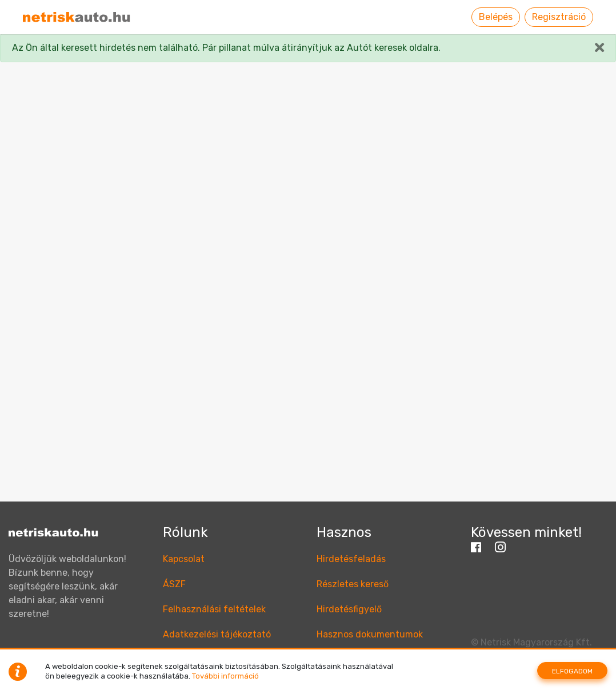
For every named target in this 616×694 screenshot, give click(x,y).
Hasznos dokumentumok (370, 634)
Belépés (496, 17)
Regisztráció (559, 17)
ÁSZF (174, 584)
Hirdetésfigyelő (349, 609)
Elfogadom (572, 671)
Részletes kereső (353, 584)
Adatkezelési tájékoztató (217, 634)
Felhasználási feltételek (214, 609)
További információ (225, 676)
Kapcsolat (184, 559)
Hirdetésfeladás (351, 559)
